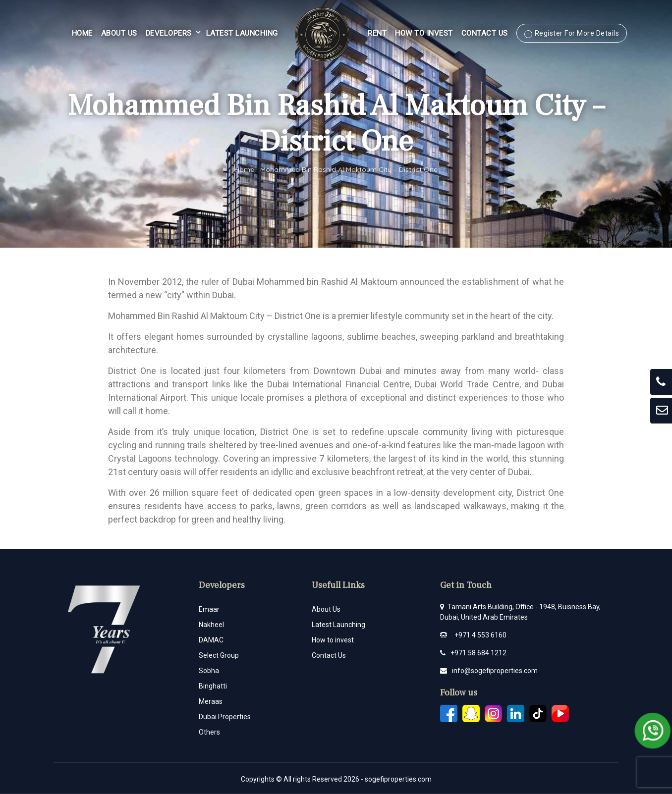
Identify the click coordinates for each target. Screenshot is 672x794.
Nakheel (211, 625)
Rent (377, 33)
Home (82, 33)
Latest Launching (242, 33)
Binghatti (213, 686)
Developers (169, 33)
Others (209, 732)
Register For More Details (577, 33)
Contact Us (485, 33)
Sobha (209, 671)
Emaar (209, 609)
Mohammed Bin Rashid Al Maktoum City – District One (349, 169)
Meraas (211, 701)
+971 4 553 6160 (480, 635)
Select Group (219, 655)
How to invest (333, 640)
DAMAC (211, 640)
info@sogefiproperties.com (495, 671)
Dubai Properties (225, 717)
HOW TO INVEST (424, 33)
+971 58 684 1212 (478, 653)
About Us (119, 33)
